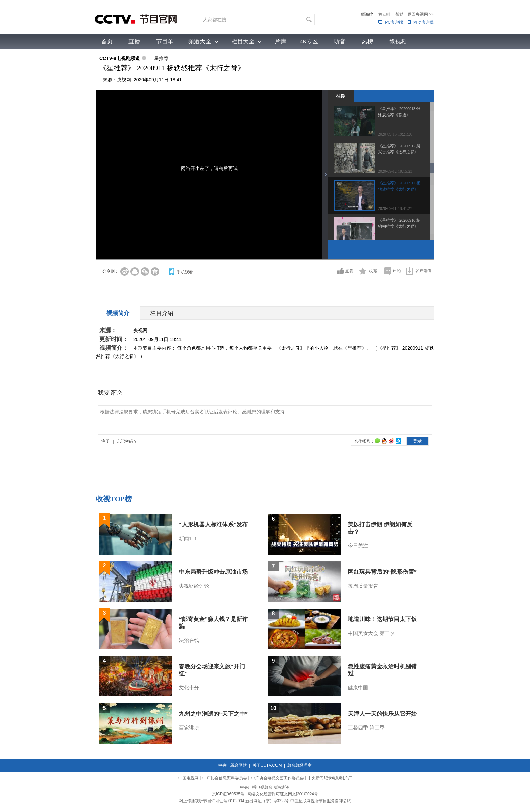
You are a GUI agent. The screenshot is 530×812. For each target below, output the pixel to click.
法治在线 (189, 640)
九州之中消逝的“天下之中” (213, 714)
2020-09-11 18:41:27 (395, 208)
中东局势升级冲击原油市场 (213, 572)
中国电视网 (189, 778)
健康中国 (358, 688)
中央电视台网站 (233, 765)
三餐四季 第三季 (366, 728)
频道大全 (200, 41)
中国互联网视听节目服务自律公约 (321, 801)
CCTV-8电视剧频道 (120, 58)
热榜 (367, 41)
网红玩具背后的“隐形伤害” (382, 572)
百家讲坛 (189, 728)
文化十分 (189, 688)
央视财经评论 (194, 586)
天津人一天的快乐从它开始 (382, 714)
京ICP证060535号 (228, 794)
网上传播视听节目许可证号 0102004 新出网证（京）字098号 (234, 801)
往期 (341, 96)
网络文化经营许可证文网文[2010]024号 (283, 794)
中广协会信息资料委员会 (225, 778)
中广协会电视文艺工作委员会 (278, 778)
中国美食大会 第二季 (371, 633)
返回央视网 (421, 14)
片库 (281, 41)
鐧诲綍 (367, 14)
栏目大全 (243, 41)
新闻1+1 (188, 539)
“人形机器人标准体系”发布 (213, 525)
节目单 (165, 41)
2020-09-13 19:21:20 (395, 134)
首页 (107, 41)
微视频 (398, 41)
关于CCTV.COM (267, 765)
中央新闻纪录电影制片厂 (330, 778)
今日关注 (358, 546)
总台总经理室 (299, 765)
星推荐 (161, 58)
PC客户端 (394, 22)
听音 (340, 41)
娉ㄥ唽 (384, 14)
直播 (134, 41)
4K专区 (309, 41)
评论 (397, 271)
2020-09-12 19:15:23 (395, 171)
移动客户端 (424, 22)
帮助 (400, 14)
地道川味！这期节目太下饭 (382, 619)
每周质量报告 (363, 586)
